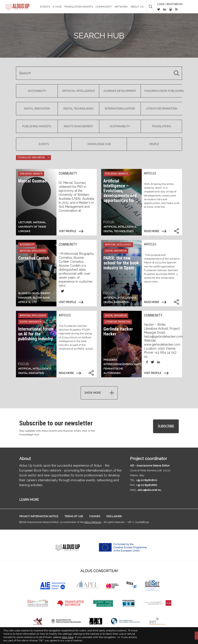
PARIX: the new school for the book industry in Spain (121, 263)
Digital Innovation (37, 109)
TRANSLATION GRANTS (79, 7)
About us (137, 7)
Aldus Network (93, 522)
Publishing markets (37, 126)
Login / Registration (170, 4)
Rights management (78, 126)
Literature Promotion (161, 109)
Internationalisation (120, 109)
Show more (93, 393)
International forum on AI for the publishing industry (36, 334)
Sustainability (120, 126)
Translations (161, 126)
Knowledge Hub (99, 144)
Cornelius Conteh (34, 258)
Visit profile (67, 231)
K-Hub (57, 7)
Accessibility (37, 91)
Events (45, 7)
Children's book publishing (163, 91)
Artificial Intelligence (78, 91)
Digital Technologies (78, 109)
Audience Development (120, 91)
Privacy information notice (39, 516)
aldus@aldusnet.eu (149, 490)
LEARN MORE (29, 500)
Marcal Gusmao (32, 181)
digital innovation (116, 302)
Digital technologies (118, 231)
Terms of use (74, 516)
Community (104, 7)
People (154, 144)
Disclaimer (114, 516)
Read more (151, 231)
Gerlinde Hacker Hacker (118, 331)
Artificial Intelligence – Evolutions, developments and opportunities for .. (120, 191)
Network (121, 7)
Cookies (95, 516)
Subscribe (166, 426)
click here (68, 637)
